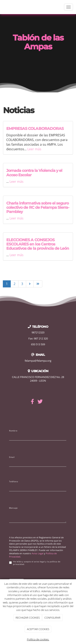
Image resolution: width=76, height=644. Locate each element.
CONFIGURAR (52, 618)
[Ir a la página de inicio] (2, 7)
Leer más (34, 149)
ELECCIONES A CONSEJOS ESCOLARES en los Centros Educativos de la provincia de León (38, 244)
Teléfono (14, 482)
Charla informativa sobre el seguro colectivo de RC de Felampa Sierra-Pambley (38, 207)
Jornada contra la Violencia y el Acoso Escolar (34, 173)
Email (12, 457)
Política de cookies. (38, 639)
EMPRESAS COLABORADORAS (35, 128)
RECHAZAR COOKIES (28, 618)
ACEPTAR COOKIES (38, 629)
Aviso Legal (37, 553)
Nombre (13, 431)
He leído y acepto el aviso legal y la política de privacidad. (35, 563)
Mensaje (13, 508)
